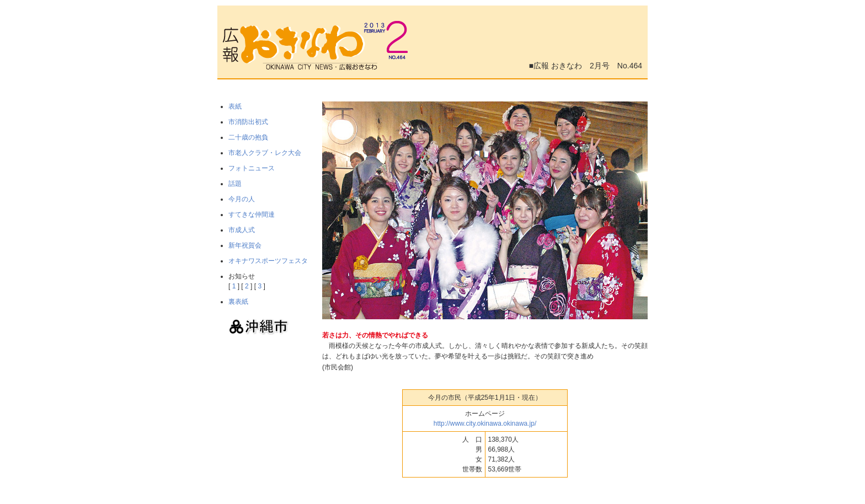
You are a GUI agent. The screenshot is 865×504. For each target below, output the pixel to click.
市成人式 (242, 230)
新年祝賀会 (245, 245)
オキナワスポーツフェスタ (268, 261)
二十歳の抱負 (248, 137)
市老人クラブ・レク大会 (265, 153)
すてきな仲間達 (252, 215)
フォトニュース (252, 168)
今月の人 (242, 199)
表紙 (235, 106)
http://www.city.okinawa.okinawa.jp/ (485, 423)
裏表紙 (238, 302)
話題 (235, 184)
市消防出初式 (248, 122)
